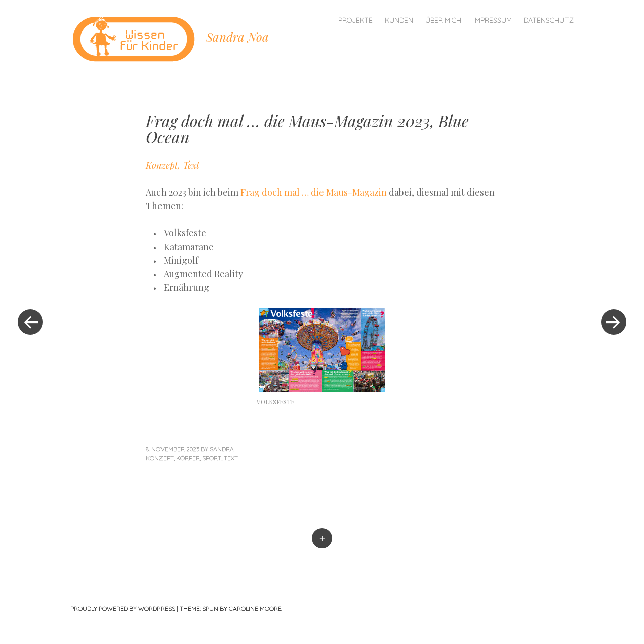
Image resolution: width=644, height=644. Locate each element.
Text (231, 458)
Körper (188, 458)
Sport (212, 458)
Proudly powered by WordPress (123, 609)
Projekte (355, 20)
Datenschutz (549, 20)
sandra (222, 449)
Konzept (160, 458)
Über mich (443, 20)
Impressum (493, 20)
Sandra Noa (237, 37)
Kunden (399, 20)
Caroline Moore (255, 609)
